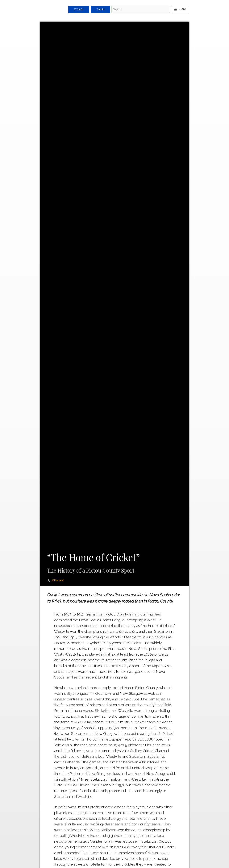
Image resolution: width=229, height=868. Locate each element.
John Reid (58, 580)
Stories (79, 9)
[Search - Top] (141, 9)
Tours (101, 9)
